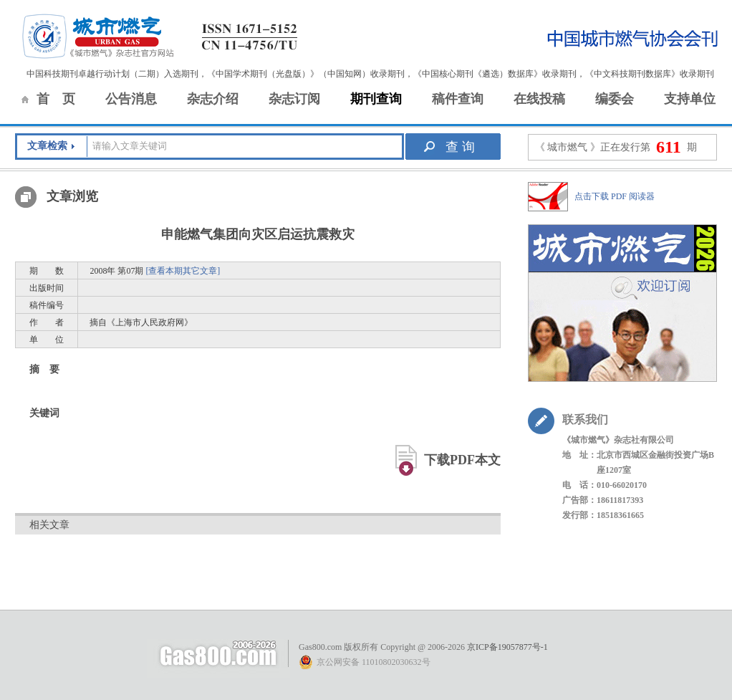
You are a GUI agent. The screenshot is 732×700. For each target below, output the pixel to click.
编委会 (615, 99)
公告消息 (131, 99)
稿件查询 (458, 99)
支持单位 (690, 99)
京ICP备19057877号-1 (507, 647)
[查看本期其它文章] (183, 271)
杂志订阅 (294, 99)
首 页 (56, 99)
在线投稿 (539, 99)
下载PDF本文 (462, 460)
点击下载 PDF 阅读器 (615, 196)
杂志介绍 (213, 99)
